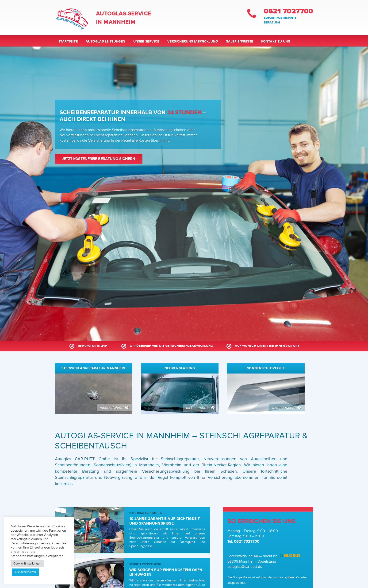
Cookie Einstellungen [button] (27, 564)
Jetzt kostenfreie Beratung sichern (99, 159)
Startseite (68, 41)
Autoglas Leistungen (105, 41)
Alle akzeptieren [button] (25, 572)
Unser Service (146, 41)
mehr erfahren (115, 408)
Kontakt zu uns (276, 41)
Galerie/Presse (240, 41)
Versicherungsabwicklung (193, 41)
